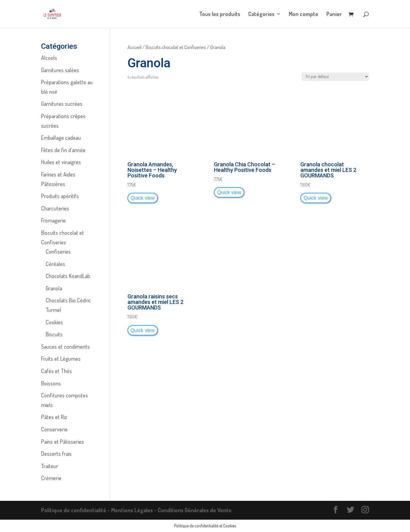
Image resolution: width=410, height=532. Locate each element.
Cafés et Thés (56, 371)
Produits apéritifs (60, 196)
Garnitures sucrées (62, 104)
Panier (334, 15)
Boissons (51, 383)
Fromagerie (53, 220)
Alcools (49, 58)
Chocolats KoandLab (68, 276)
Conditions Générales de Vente (195, 510)
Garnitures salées (60, 70)
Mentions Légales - (134, 510)
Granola (54, 288)
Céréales (55, 264)
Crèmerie (51, 478)
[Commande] (335, 77)
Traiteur (50, 466)
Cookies (54, 322)
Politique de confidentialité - (76, 510)
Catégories (261, 15)
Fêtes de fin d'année (63, 150)
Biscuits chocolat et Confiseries (176, 47)
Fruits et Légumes (61, 359)
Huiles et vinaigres (61, 162)
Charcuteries (55, 208)
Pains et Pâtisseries (63, 442)
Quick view (143, 198)
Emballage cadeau (61, 138)
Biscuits (54, 334)
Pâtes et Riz (54, 417)
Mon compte (303, 15)
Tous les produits (220, 15)
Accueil (134, 47)
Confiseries (58, 251)
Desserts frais (56, 454)
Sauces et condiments (65, 347)
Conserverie (54, 429)
